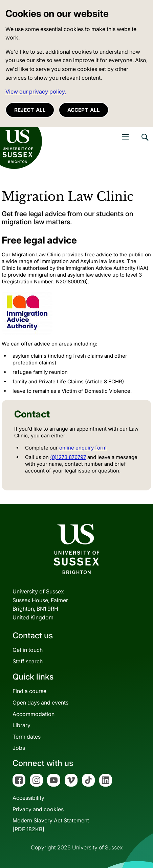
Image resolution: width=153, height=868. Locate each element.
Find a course (29, 691)
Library (21, 725)
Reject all (30, 110)
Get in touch (28, 650)
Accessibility (28, 798)
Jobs (19, 748)
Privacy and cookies (38, 809)
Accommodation (34, 714)
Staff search (28, 661)
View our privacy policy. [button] (36, 92)
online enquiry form (83, 448)
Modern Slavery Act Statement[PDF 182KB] (51, 825)
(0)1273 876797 (68, 457)
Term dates (27, 737)
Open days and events (40, 703)
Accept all (84, 110)
